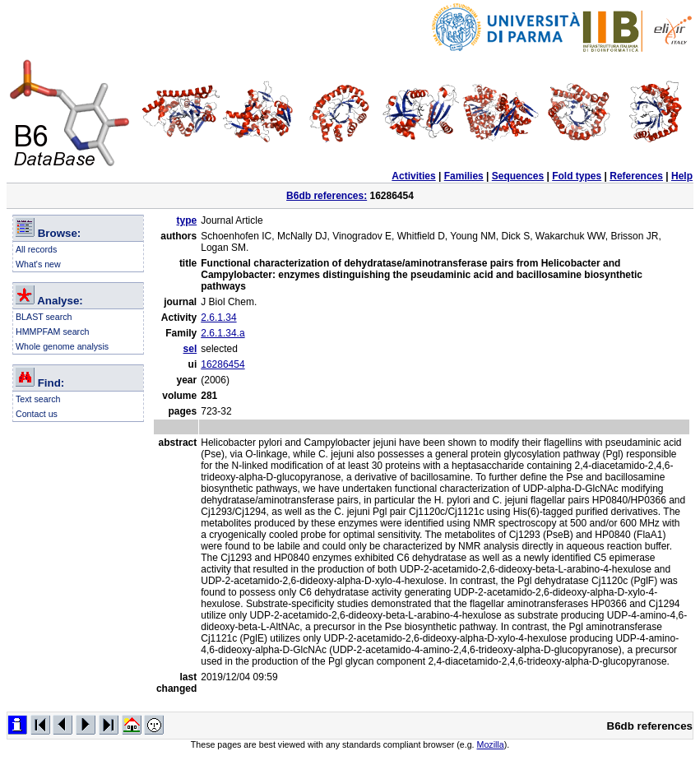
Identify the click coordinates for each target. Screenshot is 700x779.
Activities (413, 176)
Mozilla (491, 744)
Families (464, 176)
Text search (38, 399)
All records (36, 249)
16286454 (223, 364)
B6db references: (327, 196)
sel (190, 349)
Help (682, 176)
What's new (38, 264)
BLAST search (44, 317)
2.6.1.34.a (223, 333)
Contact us (37, 414)
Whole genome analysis (62, 346)
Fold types (577, 176)
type (187, 220)
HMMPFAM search (52, 332)
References (636, 176)
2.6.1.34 (218, 318)
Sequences (518, 176)
